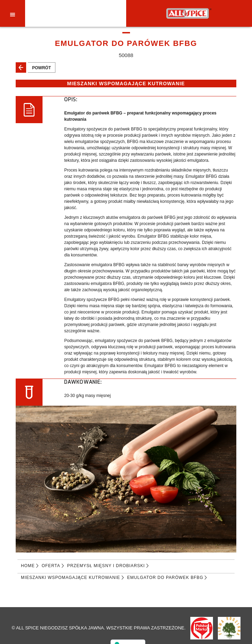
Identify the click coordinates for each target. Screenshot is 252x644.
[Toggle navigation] (13, 14)
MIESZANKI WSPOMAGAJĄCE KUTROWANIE (71, 578)
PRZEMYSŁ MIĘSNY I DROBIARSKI (106, 566)
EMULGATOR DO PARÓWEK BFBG (165, 578)
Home (28, 566)
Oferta (51, 566)
